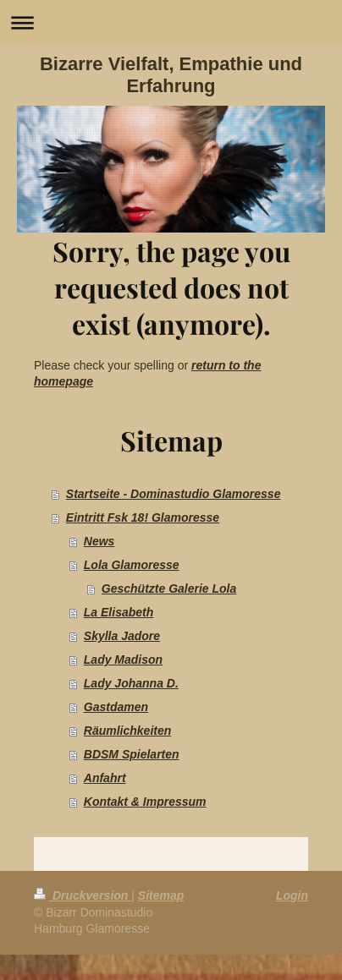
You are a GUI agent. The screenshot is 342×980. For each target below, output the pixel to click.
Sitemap (161, 895)
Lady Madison (123, 660)
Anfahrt (105, 778)
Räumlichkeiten (127, 731)
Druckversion (83, 895)
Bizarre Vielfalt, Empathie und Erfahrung (171, 75)
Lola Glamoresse (132, 565)
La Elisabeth (119, 612)
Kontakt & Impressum (145, 802)
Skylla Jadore (122, 636)
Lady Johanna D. (131, 683)
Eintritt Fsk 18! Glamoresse (143, 517)
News (99, 541)
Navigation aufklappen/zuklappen (171, 22)
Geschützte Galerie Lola (169, 589)
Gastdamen (116, 707)
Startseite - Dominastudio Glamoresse (174, 494)
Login (292, 895)
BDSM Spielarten (132, 754)
